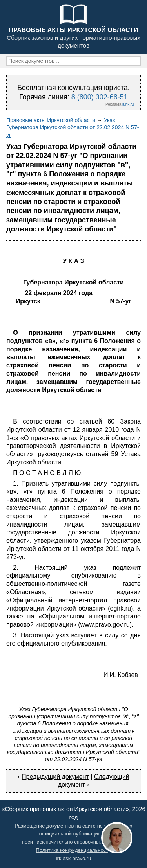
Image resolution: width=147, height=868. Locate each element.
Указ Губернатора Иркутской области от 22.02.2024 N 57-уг (73, 127)
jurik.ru (128, 104)
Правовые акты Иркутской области (51, 120)
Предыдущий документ (55, 777)
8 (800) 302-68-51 (100, 97)
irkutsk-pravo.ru (74, 858)
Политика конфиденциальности (74, 850)
